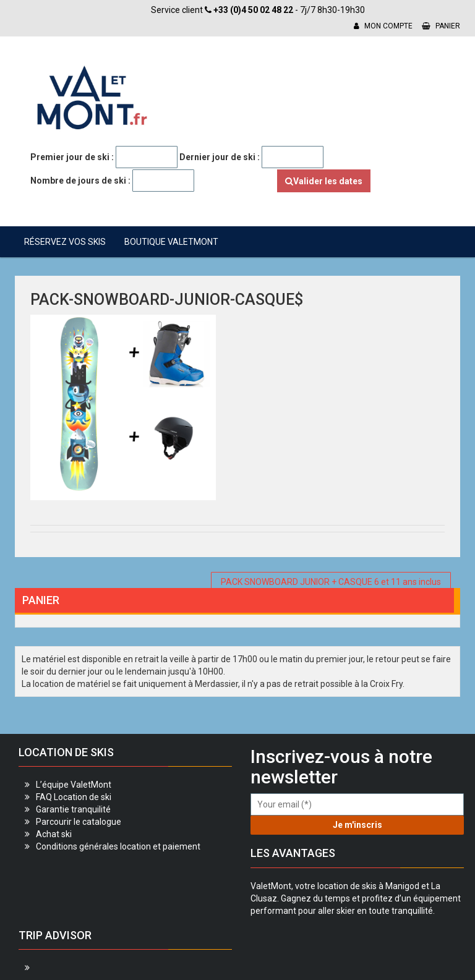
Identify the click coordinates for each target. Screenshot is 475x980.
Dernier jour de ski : (220, 157)
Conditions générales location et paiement (118, 846)
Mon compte (383, 26)
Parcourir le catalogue (79, 822)
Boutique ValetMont (171, 242)
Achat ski (54, 834)
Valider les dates (324, 181)
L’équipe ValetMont (74, 785)
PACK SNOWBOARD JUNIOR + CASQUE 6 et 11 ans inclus (331, 582)
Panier (441, 26)
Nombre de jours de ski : (80, 181)
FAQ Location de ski (74, 797)
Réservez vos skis (65, 242)
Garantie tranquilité (73, 809)
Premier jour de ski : (72, 157)
